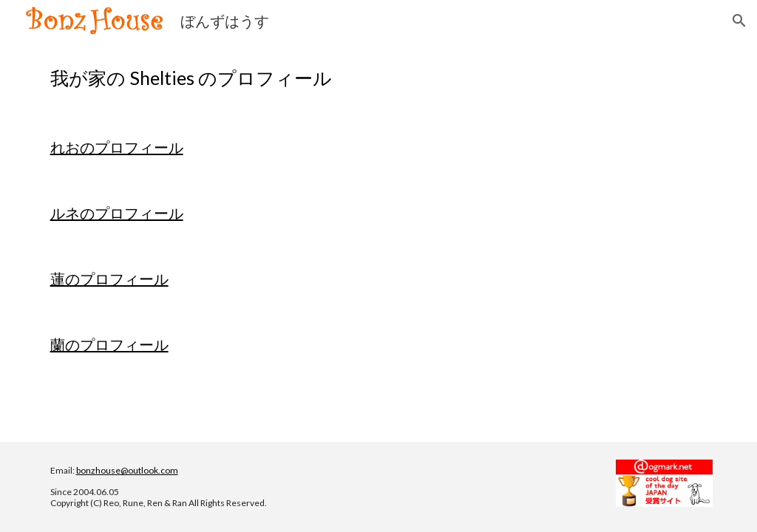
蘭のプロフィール (109, 344)
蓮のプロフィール (109, 279)
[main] (379, 78)
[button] (739, 21)
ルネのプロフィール (117, 213)
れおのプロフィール (117, 147)
